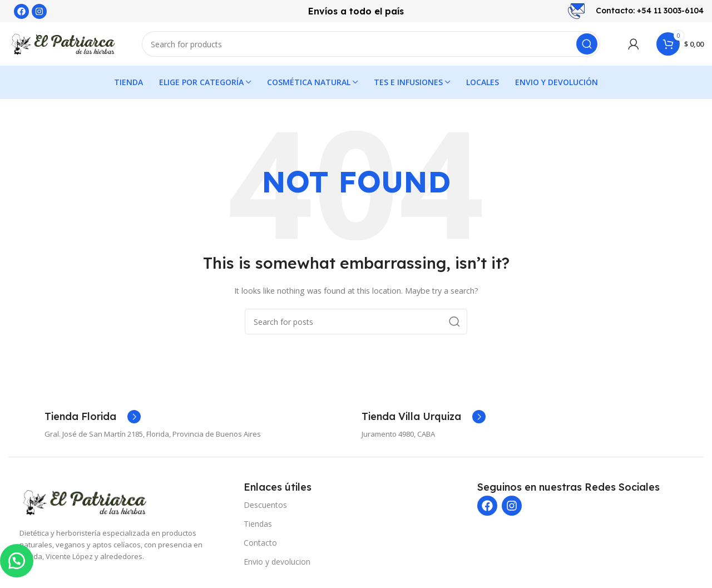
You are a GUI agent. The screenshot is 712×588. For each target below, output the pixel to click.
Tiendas (258, 525)
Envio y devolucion (277, 563)
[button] (17, 560)
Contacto (260, 544)
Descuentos (265, 505)
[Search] (371, 45)
